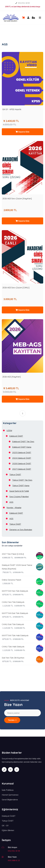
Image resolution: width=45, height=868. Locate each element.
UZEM (9, 430)
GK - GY (5, 826)
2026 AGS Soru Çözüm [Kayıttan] (17, 199)
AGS (11, 502)
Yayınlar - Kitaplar (14, 508)
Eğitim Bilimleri (8, 830)
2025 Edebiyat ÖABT (22, 452)
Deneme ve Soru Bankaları (21, 530)
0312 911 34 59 (24, 3)
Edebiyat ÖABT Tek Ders (23, 441)
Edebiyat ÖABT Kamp (22, 447)
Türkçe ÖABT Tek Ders (22, 480)
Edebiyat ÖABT (16, 436)
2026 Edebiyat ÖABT (22, 463)
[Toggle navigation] (40, 18)
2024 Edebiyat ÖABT (22, 458)
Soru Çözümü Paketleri (19, 497)
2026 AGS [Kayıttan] (12, 377)
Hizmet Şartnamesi (10, 795)
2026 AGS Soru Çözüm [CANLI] (16, 288)
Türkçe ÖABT (15, 475)
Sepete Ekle (22, 132)
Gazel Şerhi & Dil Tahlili (19, 491)
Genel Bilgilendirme (10, 800)
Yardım (12, 720)
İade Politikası (8, 790)
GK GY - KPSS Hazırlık (12, 109)
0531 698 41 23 (14, 860)
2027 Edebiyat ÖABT (22, 469)
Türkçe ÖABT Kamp (21, 486)
